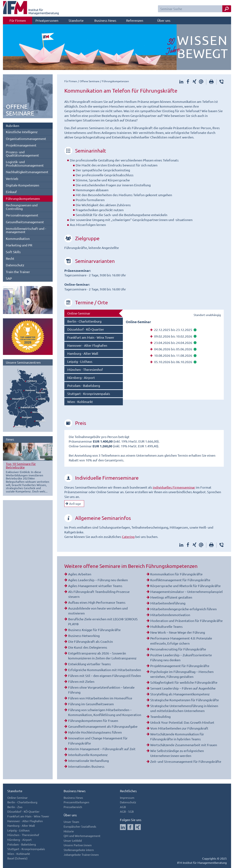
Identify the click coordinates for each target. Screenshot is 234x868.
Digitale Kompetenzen (22, 185)
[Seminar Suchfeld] (195, 9)
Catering (128, 537)
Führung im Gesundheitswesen (91, 704)
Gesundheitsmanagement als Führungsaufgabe (103, 726)
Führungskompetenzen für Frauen (93, 721)
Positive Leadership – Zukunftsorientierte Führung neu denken (181, 657)
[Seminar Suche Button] (227, 9)
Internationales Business (86, 766)
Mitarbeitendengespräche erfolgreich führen (183, 609)
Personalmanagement (22, 215)
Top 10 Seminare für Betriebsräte (21, 465)
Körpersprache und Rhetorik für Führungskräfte (185, 586)
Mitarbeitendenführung (168, 603)
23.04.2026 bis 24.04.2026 (173, 343)
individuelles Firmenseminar (174, 487)
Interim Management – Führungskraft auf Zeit (102, 749)
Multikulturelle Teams (166, 626)
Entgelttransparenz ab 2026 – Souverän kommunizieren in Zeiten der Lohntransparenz (102, 656)
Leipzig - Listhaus (80, 361)
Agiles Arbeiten (80, 574)
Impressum (127, 797)
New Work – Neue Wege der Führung (178, 632)
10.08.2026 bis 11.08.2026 (173, 355)
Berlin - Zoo (15, 807)
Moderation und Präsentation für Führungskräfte (186, 621)
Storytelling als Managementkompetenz (180, 694)
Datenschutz (15, 265)
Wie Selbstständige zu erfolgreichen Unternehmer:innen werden (177, 753)
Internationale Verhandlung (88, 761)
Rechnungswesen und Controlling (22, 207)
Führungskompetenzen (23, 198)
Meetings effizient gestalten (171, 597)
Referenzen (135, 20)
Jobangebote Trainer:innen (81, 854)
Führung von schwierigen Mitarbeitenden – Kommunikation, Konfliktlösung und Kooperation (105, 712)
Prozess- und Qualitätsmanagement (22, 154)
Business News (105, 20)
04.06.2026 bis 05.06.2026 (173, 349)
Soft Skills (13, 252)
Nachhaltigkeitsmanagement (27, 172)
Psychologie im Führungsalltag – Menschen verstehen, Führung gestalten (182, 674)
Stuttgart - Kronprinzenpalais (89, 394)
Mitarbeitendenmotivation (170, 615)
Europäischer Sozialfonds (80, 826)
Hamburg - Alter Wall (83, 353)
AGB (123, 807)
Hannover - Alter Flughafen (87, 345)
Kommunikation (18, 238)
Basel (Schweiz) (17, 858)
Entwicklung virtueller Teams (89, 664)
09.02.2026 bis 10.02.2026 (173, 336)
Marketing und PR (19, 245)
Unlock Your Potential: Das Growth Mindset (182, 722)
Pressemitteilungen (76, 802)
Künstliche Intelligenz (22, 132)
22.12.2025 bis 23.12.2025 (173, 330)
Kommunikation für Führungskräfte (176, 574)
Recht (10, 258)
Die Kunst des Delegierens (88, 647)
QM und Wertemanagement (82, 836)
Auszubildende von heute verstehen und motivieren (98, 611)
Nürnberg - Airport (81, 377)
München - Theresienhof (85, 369)
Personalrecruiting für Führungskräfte (178, 649)
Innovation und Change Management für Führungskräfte (98, 741)
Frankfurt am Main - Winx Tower (91, 337)
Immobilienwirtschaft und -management (26, 230)
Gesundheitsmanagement (25, 222)
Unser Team (71, 822)
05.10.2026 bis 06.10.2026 (173, 362)
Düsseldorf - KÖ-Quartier (86, 329)
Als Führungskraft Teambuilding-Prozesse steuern (99, 594)
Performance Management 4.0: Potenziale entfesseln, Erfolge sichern (181, 641)
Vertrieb (12, 179)
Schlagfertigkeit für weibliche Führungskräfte (184, 682)
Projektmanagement (21, 145)
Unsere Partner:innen (78, 845)
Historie (69, 831)
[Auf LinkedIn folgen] (123, 827)
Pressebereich (73, 807)
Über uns (164, 20)
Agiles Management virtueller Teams (95, 586)
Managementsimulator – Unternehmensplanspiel (186, 592)
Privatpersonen (47, 20)
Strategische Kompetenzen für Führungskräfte (185, 700)
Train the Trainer (18, 272)
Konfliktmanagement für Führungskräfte (180, 580)
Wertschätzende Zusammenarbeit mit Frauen (184, 745)
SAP (9, 278)
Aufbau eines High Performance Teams (97, 602)
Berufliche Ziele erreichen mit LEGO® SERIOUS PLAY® (103, 621)
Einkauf (11, 192)
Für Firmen (18, 20)
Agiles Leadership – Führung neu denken (98, 580)
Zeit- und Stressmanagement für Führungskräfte (186, 761)
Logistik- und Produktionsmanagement (25, 163)
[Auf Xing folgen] (138, 827)
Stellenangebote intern (79, 850)
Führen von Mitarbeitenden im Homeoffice (100, 698)
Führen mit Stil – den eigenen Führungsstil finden (105, 676)
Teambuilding (160, 716)
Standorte (76, 20)
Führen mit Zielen (81, 681)
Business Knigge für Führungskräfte (94, 630)
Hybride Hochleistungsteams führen (95, 732)
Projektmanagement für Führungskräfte (180, 666)
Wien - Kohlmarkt (80, 402)
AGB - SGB (127, 811)
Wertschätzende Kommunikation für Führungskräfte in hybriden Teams (177, 736)
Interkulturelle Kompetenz (88, 755)
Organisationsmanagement (26, 139)
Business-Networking (84, 636)
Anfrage (73, 504)
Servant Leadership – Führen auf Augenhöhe (183, 688)
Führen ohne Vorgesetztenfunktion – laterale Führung (101, 690)
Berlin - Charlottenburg (84, 321)
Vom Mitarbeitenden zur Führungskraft (179, 728)
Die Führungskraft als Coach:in (90, 641)
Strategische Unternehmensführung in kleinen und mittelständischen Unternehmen (184, 708)
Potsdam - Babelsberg (84, 386)
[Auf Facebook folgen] (130, 827)
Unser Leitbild (73, 840)
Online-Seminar (79, 313)
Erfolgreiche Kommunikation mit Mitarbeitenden (105, 670)
